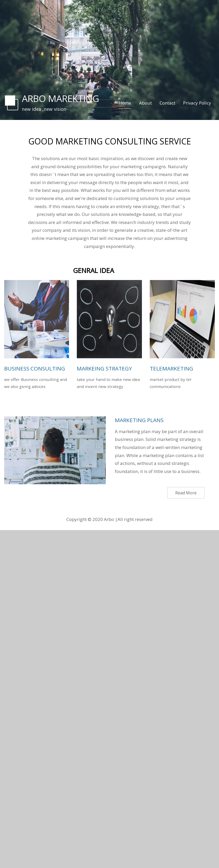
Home (125, 103)
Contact (167, 103)
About (145, 103)
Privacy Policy (197, 103)
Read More (186, 493)
